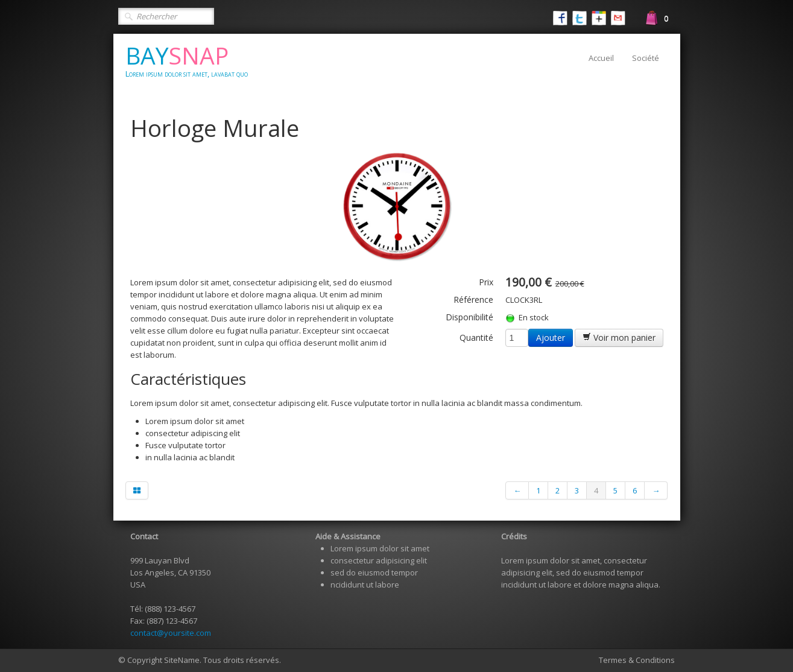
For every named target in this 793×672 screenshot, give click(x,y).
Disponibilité (469, 317)
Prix (486, 282)
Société (646, 58)
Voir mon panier (619, 338)
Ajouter (551, 338)
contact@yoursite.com (171, 633)
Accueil (601, 58)
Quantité (476, 338)
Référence (473, 300)
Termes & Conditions (637, 660)
